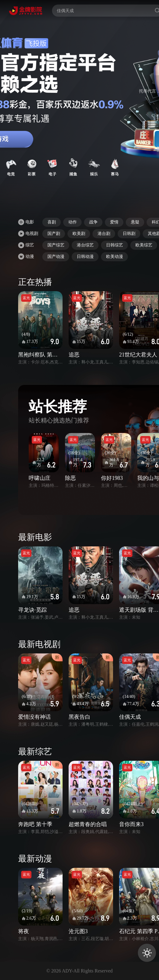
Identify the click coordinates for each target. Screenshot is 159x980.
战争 (93, 222)
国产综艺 (56, 245)
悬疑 (135, 222)
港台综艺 (85, 245)
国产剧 (54, 234)
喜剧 (52, 222)
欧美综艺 (144, 245)
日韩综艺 (115, 245)
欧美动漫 (115, 257)
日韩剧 (129, 234)
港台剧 (104, 234)
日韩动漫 (85, 257)
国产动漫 (56, 257)
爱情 (114, 222)
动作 (73, 222)
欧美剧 (79, 234)
